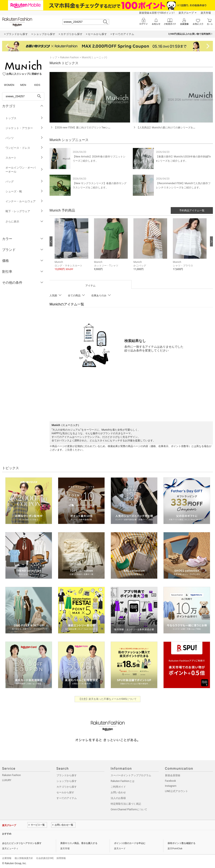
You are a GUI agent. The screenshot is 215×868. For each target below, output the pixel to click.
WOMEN (9, 85)
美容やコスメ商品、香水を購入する (79, 843)
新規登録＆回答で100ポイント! (157, 13)
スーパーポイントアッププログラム (131, 775)
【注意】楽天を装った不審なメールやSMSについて (108, 699)
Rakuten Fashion (69, 57)
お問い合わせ (118, 792)
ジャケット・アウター (24, 128)
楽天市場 (206, 13)
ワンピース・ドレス (24, 148)
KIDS (37, 85)
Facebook (171, 781)
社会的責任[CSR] (45, 858)
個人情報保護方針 (24, 858)
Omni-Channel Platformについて (129, 809)
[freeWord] (23, 96)
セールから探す (65, 792)
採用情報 (61, 858)
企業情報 (7, 858)
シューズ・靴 (24, 191)
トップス (24, 118)
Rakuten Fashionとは (123, 781)
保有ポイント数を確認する (181, 843)
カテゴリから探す (67, 787)
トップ (53, 57)
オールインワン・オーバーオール (24, 170)
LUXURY (7, 780)
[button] (72, 248)
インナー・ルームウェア (24, 201)
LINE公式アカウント (177, 791)
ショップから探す (67, 781)
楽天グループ (186, 13)
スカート (24, 158)
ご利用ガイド (118, 787)
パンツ (24, 138)
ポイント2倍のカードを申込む (130, 843)
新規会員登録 (173, 775)
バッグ (24, 182)
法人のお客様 (118, 798)
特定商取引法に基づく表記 (126, 804)
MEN (23, 85)
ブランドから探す (67, 775)
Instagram (171, 786)
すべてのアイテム (67, 798)
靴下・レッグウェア (24, 211)
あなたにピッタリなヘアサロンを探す (22, 843)
